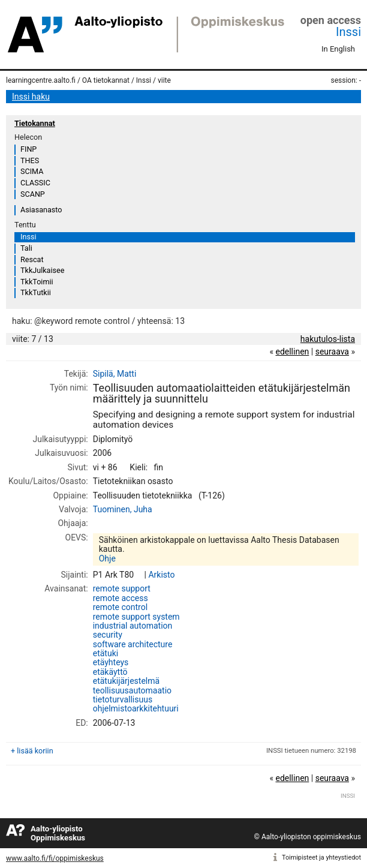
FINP (28, 149)
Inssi (348, 32)
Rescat (32, 259)
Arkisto (161, 575)
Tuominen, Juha (123, 509)
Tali (26, 248)
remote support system (136, 617)
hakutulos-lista (328, 339)
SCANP (33, 194)
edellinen (292, 352)
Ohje (107, 558)
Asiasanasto (41, 210)
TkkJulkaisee (42, 270)
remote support (122, 588)
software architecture (133, 644)
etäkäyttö (110, 672)
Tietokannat (35, 123)
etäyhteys (111, 662)
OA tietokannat (106, 80)
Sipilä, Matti (115, 374)
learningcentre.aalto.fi (41, 80)
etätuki (106, 653)
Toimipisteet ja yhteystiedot (321, 858)
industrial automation (133, 626)
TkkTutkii (36, 292)
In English (338, 49)
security (108, 635)
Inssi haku (31, 97)
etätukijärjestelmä (126, 681)
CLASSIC (35, 183)
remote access (121, 598)
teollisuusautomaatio (132, 690)
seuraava (332, 352)
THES (30, 160)
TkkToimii (37, 282)
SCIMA (32, 171)
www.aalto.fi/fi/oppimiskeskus (55, 858)
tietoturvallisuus (123, 699)
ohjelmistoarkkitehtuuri (136, 708)
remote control (120, 607)
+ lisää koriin (32, 751)
